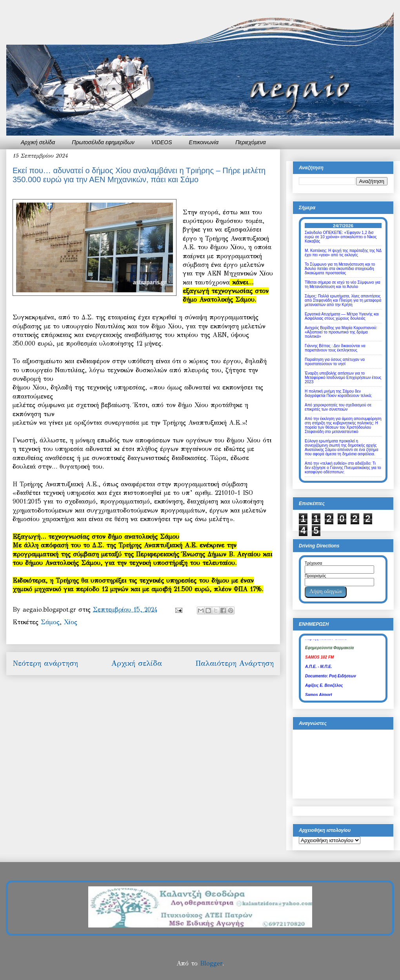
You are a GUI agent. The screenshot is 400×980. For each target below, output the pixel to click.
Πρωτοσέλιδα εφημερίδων (103, 142)
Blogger (211, 963)
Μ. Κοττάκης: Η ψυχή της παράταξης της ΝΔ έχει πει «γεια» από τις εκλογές (343, 253)
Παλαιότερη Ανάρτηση (235, 663)
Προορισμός (315, 576)
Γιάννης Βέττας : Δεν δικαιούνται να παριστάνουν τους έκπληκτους (335, 348)
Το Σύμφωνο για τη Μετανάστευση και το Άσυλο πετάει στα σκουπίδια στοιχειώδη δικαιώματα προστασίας (340, 269)
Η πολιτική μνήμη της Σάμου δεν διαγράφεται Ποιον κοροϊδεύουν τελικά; (338, 393)
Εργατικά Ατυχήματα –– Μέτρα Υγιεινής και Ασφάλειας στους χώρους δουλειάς (342, 316)
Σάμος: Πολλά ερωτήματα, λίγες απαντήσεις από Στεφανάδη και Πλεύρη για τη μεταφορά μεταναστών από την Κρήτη (343, 300)
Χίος (71, 622)
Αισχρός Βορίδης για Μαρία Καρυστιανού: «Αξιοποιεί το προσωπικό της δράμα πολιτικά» (341, 332)
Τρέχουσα (313, 563)
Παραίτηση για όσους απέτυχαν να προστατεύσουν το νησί (335, 362)
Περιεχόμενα (251, 142)
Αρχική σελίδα (38, 142)
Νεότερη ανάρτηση (45, 663)
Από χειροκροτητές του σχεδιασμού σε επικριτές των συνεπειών (338, 407)
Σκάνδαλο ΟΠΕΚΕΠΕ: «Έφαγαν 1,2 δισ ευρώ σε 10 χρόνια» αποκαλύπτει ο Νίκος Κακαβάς (341, 237)
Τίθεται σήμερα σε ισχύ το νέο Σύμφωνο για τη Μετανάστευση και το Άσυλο (342, 284)
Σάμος (50, 622)
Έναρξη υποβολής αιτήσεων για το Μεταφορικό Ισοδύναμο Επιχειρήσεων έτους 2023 (343, 378)
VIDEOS (162, 142)
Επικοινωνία (204, 142)
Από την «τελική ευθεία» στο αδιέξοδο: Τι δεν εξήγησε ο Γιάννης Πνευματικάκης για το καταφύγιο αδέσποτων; (343, 468)
